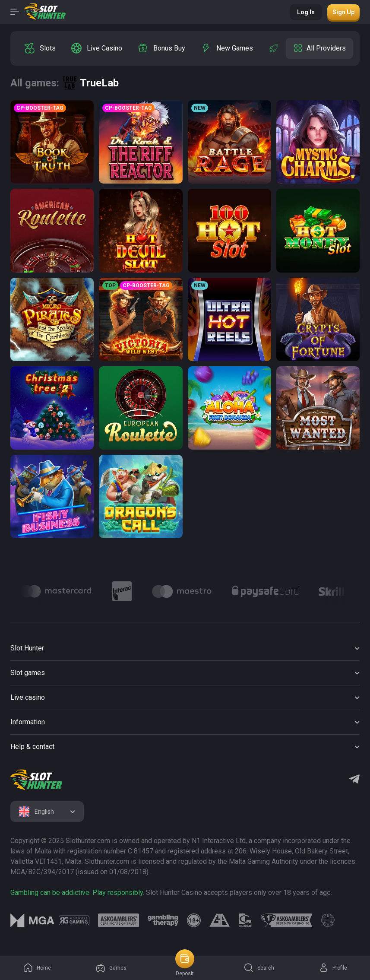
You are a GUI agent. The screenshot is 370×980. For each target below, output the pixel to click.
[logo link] (74, 920)
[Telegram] (354, 780)
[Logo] (56, 591)
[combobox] (47, 812)
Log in (306, 12)
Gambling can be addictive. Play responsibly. (77, 893)
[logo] (36, 780)
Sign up (343, 12)
